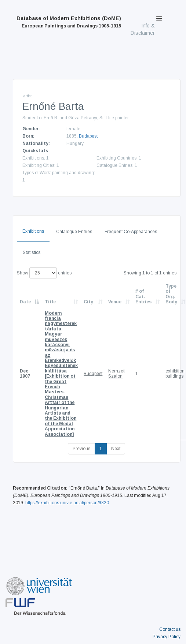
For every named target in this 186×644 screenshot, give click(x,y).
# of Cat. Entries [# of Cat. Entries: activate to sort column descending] (143, 297)
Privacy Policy (167, 637)
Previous (81, 449)
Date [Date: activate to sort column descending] (25, 302)
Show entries (44, 273)
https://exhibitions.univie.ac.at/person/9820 (67, 503)
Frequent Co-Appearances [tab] (131, 232)
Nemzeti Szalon (117, 374)
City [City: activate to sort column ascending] (88, 302)
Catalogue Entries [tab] (74, 232)
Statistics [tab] (32, 252)
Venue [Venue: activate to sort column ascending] (115, 302)
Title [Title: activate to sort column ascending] (50, 302)
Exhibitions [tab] (33, 231)
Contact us (170, 629)
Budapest (88, 136)
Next (116, 449)
